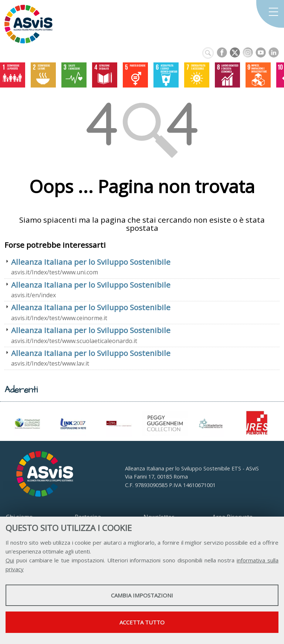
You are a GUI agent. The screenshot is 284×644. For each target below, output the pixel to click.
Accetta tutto (142, 622)
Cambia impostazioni (142, 595)
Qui (10, 560)
